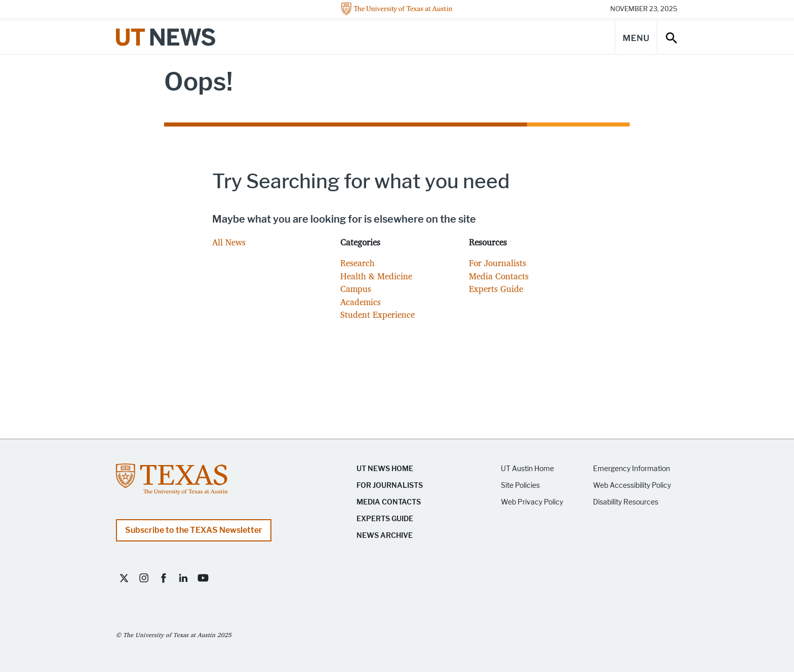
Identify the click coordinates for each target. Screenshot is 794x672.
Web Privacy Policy (532, 502)
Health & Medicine (376, 276)
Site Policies (520, 486)
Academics (361, 302)
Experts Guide (496, 289)
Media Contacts (499, 276)
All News (229, 242)
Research (358, 263)
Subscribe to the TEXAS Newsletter (194, 530)
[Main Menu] (636, 37)
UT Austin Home (527, 469)
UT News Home (385, 469)
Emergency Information (631, 469)
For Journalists (498, 263)
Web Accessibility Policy (632, 486)
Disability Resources (626, 502)
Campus (356, 289)
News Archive (385, 536)
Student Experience (378, 314)
